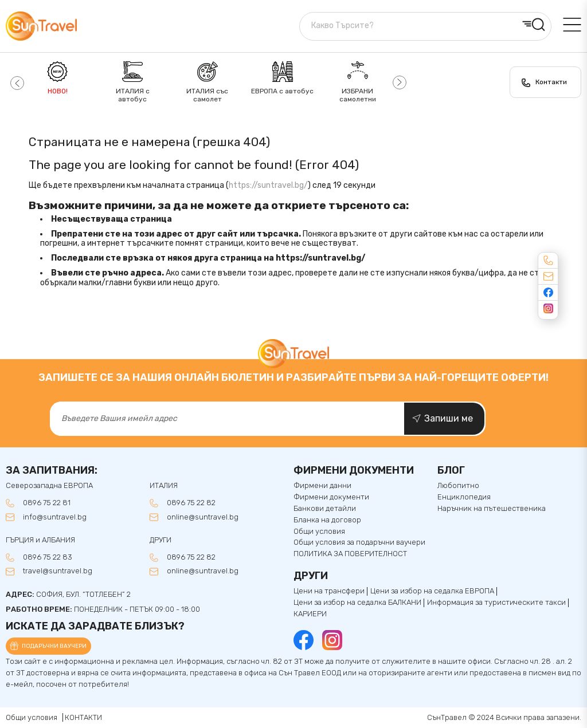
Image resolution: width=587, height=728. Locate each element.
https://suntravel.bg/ (268, 185)
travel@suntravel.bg (58, 571)
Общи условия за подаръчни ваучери (359, 542)
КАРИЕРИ (310, 614)
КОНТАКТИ (83, 717)
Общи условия (319, 532)
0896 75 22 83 (48, 557)
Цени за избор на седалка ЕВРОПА (432, 591)
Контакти (551, 82)
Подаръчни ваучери (54, 646)
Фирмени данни (322, 486)
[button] (16, 82)
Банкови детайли (325, 509)
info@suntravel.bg (55, 517)
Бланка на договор (327, 520)
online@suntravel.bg (203, 517)
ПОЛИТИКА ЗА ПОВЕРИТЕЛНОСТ (350, 554)
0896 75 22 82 (191, 503)
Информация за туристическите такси (496, 603)
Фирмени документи (331, 497)
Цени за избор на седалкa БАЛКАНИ (357, 603)
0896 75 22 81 (47, 503)
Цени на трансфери (329, 591)
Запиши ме (449, 418)
